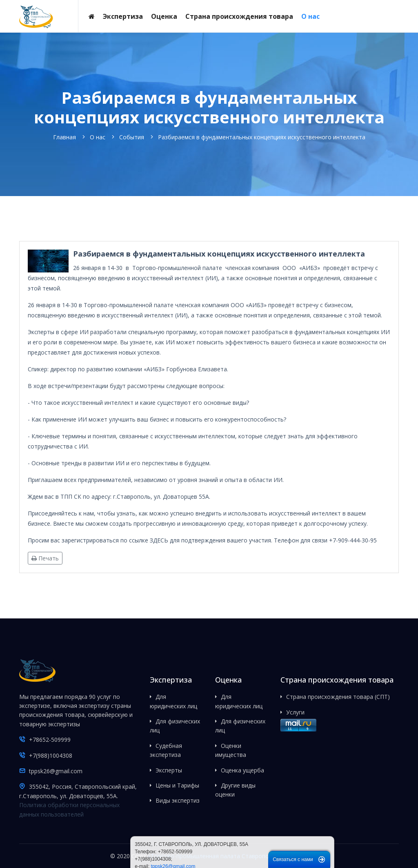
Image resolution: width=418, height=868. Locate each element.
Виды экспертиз (178, 800)
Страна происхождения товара (239, 16)
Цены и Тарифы (177, 785)
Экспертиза (123, 16)
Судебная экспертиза (166, 750)
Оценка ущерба (242, 770)
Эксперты (169, 770)
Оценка (164, 16)
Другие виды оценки (235, 790)
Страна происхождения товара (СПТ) (338, 697)
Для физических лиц (175, 726)
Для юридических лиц (173, 701)
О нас (310, 16)
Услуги (295, 712)
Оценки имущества (231, 750)
